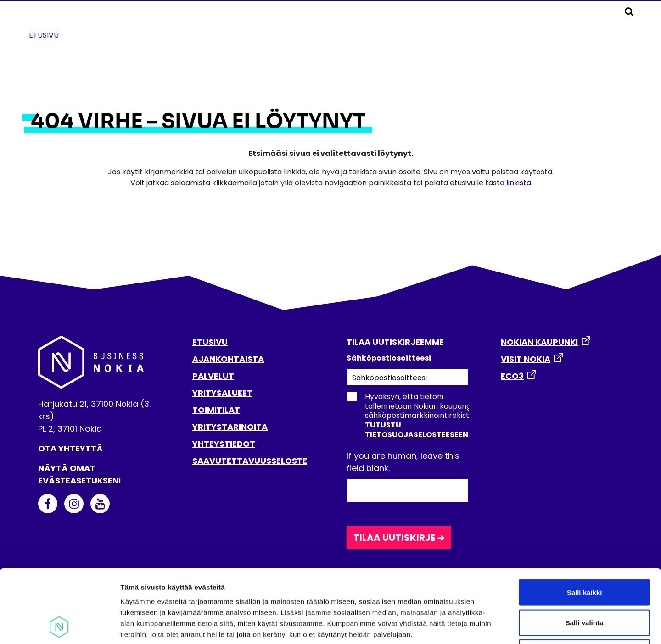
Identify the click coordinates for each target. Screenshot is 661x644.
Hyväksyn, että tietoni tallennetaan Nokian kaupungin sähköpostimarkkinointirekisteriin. (416, 416)
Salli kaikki (585, 524)
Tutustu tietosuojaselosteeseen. (417, 430)
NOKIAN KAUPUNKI (539, 342)
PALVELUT (213, 376)
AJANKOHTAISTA (228, 359)
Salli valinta (585, 554)
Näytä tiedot (491, 626)
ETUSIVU (210, 342)
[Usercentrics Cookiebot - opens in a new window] (59, 626)
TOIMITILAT (216, 410)
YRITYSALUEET (222, 393)
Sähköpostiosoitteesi (389, 358)
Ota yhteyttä (70, 448)
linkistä (519, 183)
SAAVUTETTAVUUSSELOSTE (250, 461)
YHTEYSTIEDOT (224, 444)
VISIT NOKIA (526, 359)
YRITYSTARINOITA (230, 427)
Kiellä (584, 584)
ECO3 (512, 376)
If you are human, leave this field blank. (403, 462)
